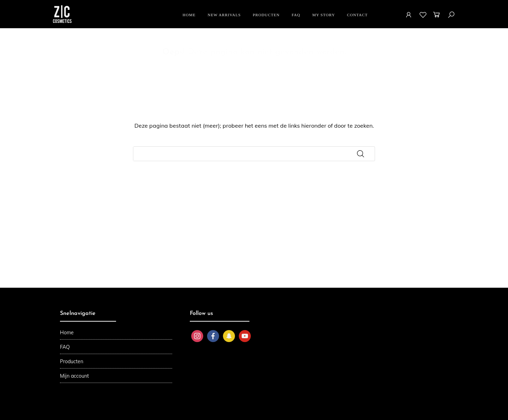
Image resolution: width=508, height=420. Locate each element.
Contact (357, 15)
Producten (266, 15)
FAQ (296, 15)
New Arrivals (224, 15)
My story (323, 15)
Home (189, 15)
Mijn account (74, 376)
